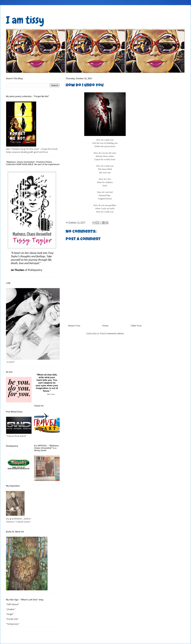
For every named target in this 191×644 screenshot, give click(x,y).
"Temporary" (13, 624)
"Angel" (10, 614)
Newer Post (74, 326)
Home (105, 326)
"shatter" (11, 609)
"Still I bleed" (13, 604)
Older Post (136, 326)
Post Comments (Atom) (112, 333)
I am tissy (25, 20)
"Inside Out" (12, 619)
